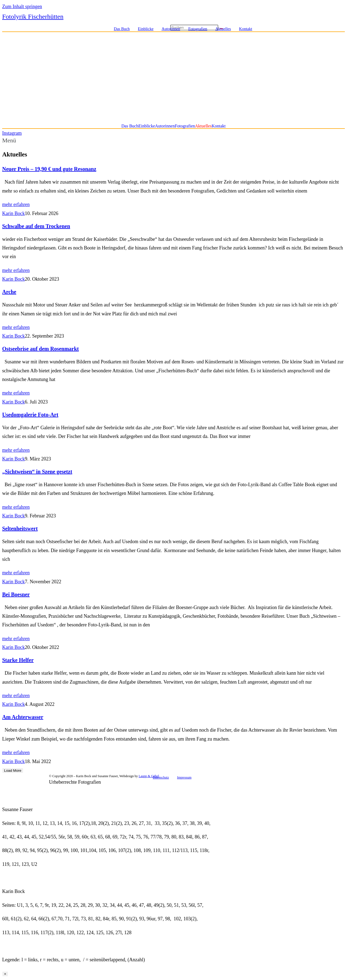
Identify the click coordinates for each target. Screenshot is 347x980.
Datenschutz (161, 777)
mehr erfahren (16, 204)
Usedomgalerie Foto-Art (30, 415)
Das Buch (122, 29)
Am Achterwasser (23, 717)
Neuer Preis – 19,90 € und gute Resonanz (49, 169)
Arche (9, 292)
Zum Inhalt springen (22, 7)
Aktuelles (223, 29)
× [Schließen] (5, 974)
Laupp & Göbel (149, 776)
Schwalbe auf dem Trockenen (36, 226)
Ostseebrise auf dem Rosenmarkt (41, 349)
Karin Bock (13, 213)
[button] (173, 140)
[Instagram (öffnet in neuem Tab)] (329, 29)
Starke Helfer (18, 660)
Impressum (184, 777)
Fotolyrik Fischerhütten (33, 17)
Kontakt (246, 29)
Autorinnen (171, 29)
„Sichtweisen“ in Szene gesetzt (37, 472)
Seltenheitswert (20, 529)
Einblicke (146, 29)
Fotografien (198, 29)
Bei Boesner (16, 594)
